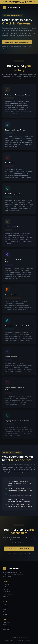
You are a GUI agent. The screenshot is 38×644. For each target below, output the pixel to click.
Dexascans (6, 596)
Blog (4, 612)
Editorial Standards (7, 627)
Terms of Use (6, 629)
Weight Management (8, 594)
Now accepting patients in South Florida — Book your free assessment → (19, 2)
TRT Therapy (6, 585)
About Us (5, 605)
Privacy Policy (6, 622)
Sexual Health (6, 592)
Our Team (5, 607)
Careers (5, 614)
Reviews (5, 609)
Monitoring (5, 589)
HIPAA (4, 625)
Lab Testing (6, 587)
